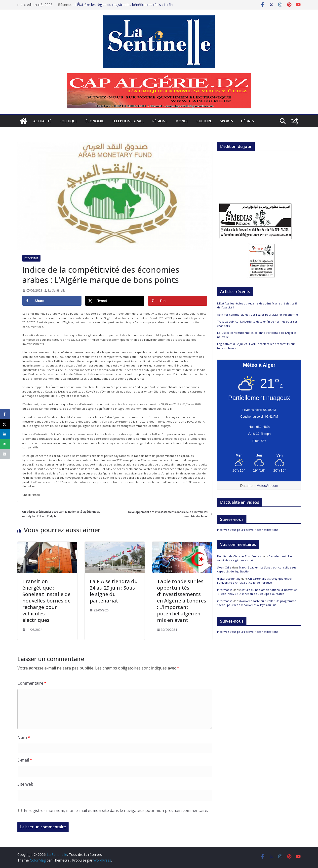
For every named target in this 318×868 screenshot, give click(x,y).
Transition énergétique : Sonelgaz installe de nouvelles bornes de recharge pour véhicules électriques (46, 601)
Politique (68, 121)
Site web (25, 784)
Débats (247, 121)
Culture (204, 121)
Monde (182, 121)
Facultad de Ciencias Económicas (239, 556)
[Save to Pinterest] (178, 301)
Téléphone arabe (128, 121)
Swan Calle (224, 567)
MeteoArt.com (267, 486)
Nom (24, 737)
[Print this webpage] (5, 454)
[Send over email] (5, 444)
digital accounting (229, 579)
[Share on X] (115, 301)
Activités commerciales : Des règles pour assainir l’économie (258, 315)
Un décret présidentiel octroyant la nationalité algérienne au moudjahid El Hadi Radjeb (59, 514)
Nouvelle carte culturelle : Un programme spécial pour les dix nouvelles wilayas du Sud (257, 603)
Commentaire (32, 683)
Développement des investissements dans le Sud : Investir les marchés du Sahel (170, 514)
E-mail (25, 760)
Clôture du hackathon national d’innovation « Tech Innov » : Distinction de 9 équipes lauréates (257, 592)
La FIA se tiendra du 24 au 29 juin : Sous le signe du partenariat (114, 591)
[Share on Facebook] (52, 301)
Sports (226, 121)
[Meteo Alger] (259, 456)
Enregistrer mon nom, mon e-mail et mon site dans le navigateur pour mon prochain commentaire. (116, 810)
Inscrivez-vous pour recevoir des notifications (248, 530)
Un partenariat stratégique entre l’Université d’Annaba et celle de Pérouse (254, 581)
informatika (225, 590)
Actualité (42, 121)
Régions (160, 121)
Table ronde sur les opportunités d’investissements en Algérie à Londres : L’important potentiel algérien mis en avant (182, 601)
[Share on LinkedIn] (5, 434)
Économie (95, 121)
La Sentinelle (57, 290)
